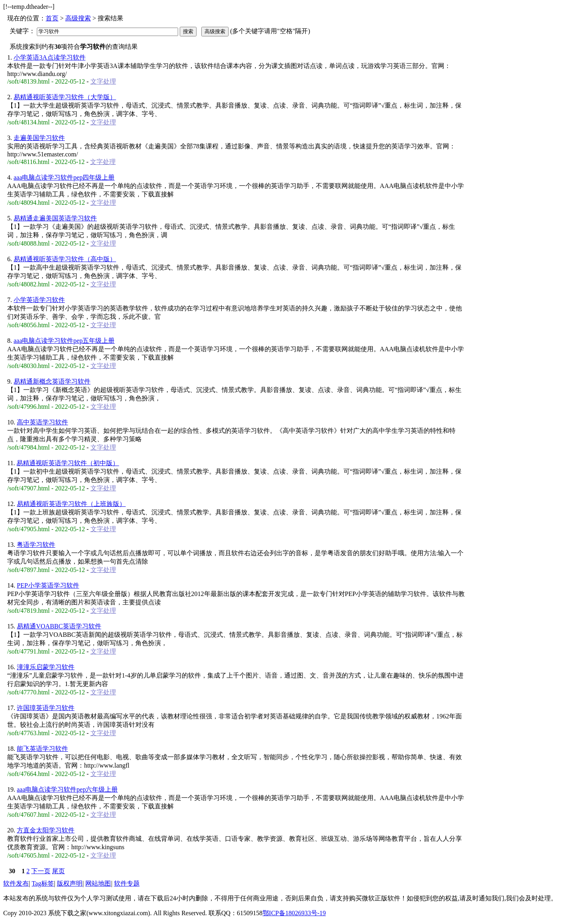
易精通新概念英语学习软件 (52, 381)
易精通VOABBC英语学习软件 (59, 626)
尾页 (58, 871)
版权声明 (70, 883)
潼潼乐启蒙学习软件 (46, 667)
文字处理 (103, 81)
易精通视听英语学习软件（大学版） (65, 97)
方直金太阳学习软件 (46, 830)
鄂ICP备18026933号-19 (294, 913)
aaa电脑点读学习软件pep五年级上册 (64, 341)
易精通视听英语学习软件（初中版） (68, 463)
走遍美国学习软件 (39, 138)
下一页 (41, 871)
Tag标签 (43, 883)
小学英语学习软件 (39, 300)
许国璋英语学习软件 (46, 708)
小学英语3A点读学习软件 (50, 57)
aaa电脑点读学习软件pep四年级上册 (64, 177)
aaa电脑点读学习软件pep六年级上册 (67, 789)
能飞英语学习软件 (42, 749)
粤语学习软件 (36, 545)
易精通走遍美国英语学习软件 (55, 218)
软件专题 (127, 883)
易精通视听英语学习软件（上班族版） (71, 504)
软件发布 (16, 883)
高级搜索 (78, 18)
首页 (52, 18)
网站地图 (98, 883)
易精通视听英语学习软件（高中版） (65, 259)
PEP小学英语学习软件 (48, 585)
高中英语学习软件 (42, 422)
